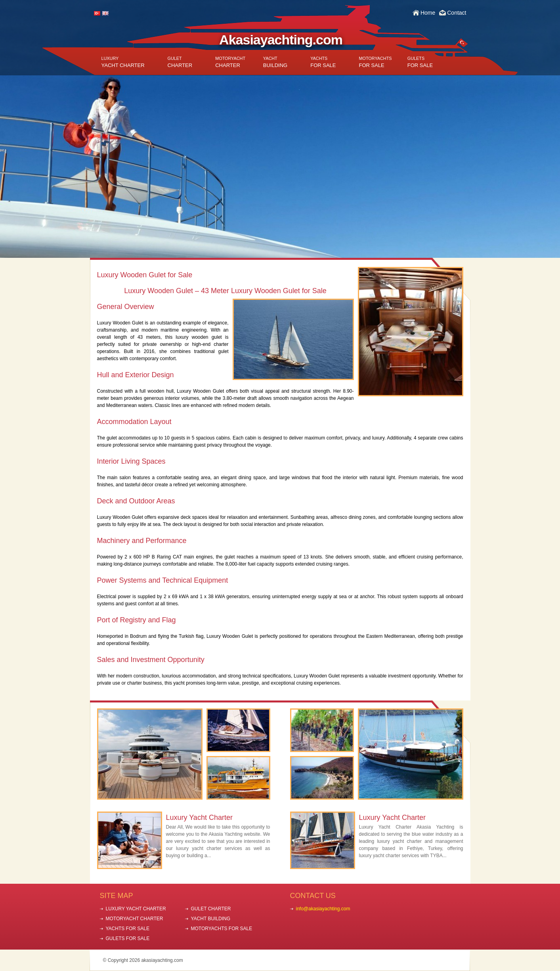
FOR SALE (323, 62)
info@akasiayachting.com (323, 909)
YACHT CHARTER (123, 62)
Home (428, 13)
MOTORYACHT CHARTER (135, 919)
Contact (457, 13)
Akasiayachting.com (281, 40)
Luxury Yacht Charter (199, 817)
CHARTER (180, 62)
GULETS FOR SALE (128, 938)
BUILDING (275, 62)
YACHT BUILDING (211, 919)
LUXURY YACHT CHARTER (136, 909)
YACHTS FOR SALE (128, 929)
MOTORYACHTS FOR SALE (222, 929)
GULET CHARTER (211, 909)
